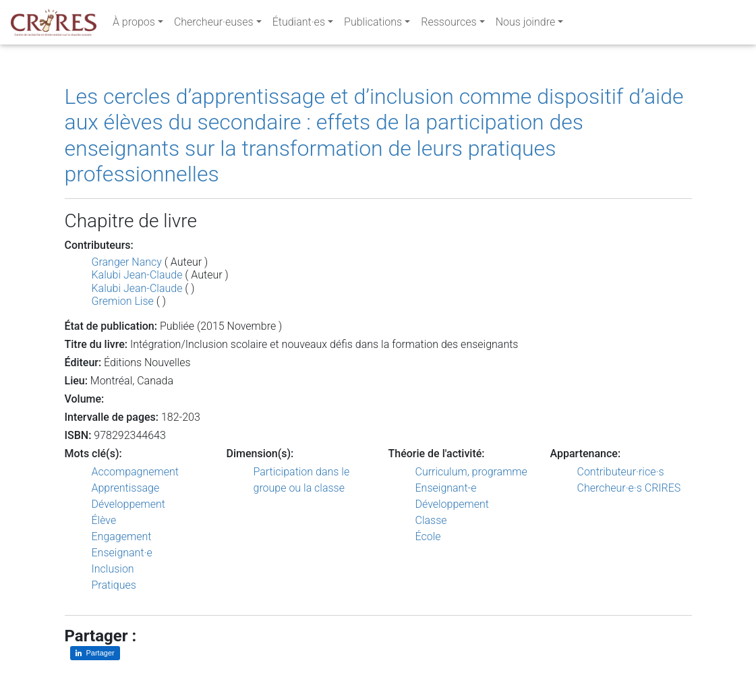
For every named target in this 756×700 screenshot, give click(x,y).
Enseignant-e (446, 488)
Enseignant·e (122, 553)
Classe (431, 520)
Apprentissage (126, 488)
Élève (104, 520)
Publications (373, 25)
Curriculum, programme (471, 472)
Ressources (448, 25)
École (428, 536)
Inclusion (113, 569)
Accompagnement (135, 472)
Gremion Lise (123, 301)
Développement (129, 504)
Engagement (122, 536)
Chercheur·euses (214, 25)
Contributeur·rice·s (621, 472)
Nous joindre (526, 25)
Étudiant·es (299, 25)
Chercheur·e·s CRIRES (629, 488)
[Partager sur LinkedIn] (95, 653)
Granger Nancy (127, 262)
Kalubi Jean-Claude (137, 275)
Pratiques (114, 585)
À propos (134, 25)
